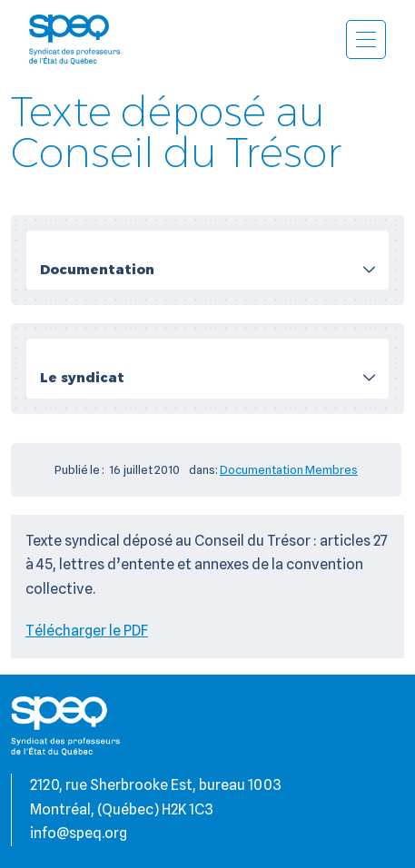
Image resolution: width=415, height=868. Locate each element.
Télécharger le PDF (87, 631)
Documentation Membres (289, 469)
